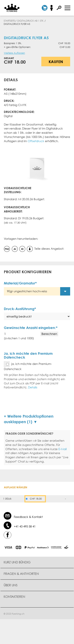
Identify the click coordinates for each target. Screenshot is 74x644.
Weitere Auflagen (14, 53)
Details (33, 387)
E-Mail (63, 449)
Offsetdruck (36, 141)
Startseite (9, 21)
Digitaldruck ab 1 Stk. (31, 21)
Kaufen (56, 62)
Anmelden (53, 8)
